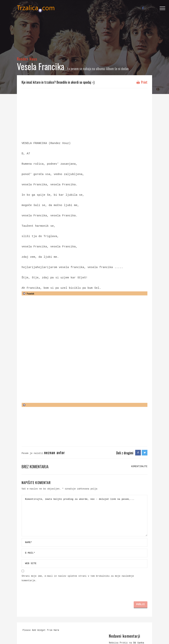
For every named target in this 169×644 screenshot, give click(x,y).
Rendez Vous (27, 59)
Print (142, 82)
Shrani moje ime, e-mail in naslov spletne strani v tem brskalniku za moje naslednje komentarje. (78, 578)
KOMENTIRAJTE (139, 467)
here (56, 630)
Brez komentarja (35, 466)
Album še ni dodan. (118, 69)
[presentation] (50, 590)
